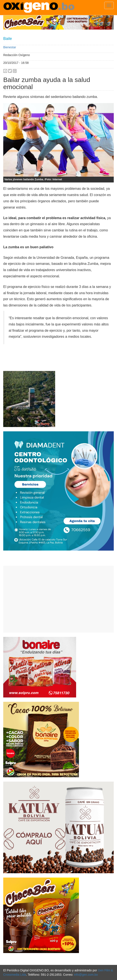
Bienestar (10, 47)
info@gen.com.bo (86, 975)
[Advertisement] (58, 599)
